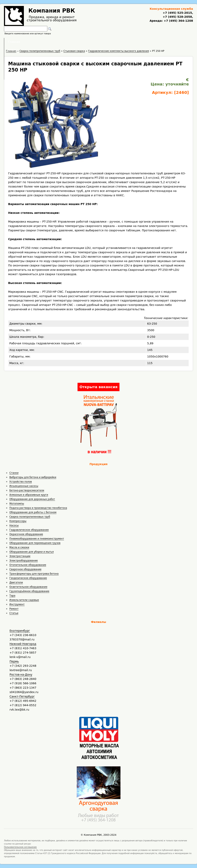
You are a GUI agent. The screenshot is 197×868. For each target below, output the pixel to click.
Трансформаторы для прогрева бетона (34, 574)
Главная (49, 42)
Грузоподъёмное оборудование (29, 591)
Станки (14, 473)
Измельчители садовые (24, 600)
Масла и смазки (19, 547)
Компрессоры (18, 521)
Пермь (14, 661)
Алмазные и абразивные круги (29, 495)
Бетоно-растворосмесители (27, 490)
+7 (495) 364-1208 (178, 21)
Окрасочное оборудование (26, 534)
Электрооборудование (24, 561)
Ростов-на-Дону (21, 675)
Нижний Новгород (23, 644)
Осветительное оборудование (28, 587)
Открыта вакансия (98, 387)
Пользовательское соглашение (20, 847)
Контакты (145, 42)
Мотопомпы (17, 504)
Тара (12, 596)
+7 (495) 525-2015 (177, 13)
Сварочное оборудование (25, 569)
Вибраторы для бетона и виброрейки (33, 477)
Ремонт (14, 609)
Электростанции (20, 556)
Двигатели (16, 582)
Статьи (14, 613)
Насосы (14, 525)
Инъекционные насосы (24, 486)
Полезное (95, 42)
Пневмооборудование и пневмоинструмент (37, 539)
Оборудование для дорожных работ (32, 499)
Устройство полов (21, 482)
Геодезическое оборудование (28, 578)
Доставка (120, 42)
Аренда (72, 42)
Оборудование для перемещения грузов (35, 543)
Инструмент (17, 604)
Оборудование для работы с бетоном (33, 512)
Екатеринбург (20, 631)
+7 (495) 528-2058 (177, 17)
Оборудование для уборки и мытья (32, 552)
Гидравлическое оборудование (29, 530)
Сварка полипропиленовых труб (30, 517)
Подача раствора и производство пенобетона (38, 508)
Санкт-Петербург (22, 696)
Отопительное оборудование (28, 565)
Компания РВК (52, 11)
